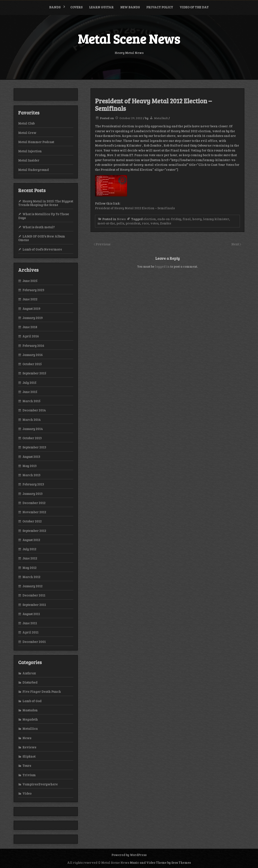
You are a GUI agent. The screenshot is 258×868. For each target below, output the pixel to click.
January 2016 (33, 355)
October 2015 (32, 364)
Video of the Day (194, 7)
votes (154, 223)
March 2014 (32, 420)
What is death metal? (39, 227)
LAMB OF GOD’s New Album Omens (42, 238)
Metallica (30, 729)
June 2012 (30, 558)
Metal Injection (30, 151)
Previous (103, 244)
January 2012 (32, 586)
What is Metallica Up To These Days (44, 216)
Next (236, 244)
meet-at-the (106, 223)
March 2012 (31, 577)
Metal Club (26, 123)
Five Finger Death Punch (42, 691)
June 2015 (30, 392)
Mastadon (30, 710)
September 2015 (34, 373)
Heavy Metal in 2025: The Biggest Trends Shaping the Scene (46, 203)
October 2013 (32, 438)
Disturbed (30, 682)
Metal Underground (33, 170)
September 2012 (34, 531)
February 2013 (33, 484)
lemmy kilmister (216, 219)
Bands (55, 7)
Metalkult (161, 118)
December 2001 (34, 642)
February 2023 (33, 290)
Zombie (166, 223)
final (187, 219)
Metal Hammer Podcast (36, 142)
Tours (27, 766)
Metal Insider (29, 160)
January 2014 (33, 429)
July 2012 (29, 549)
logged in (162, 266)
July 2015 (29, 383)
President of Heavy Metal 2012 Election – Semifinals (135, 208)
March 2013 (31, 475)
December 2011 (34, 595)
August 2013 (31, 457)
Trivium (29, 775)
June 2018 (30, 327)
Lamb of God (32, 701)
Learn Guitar (101, 7)
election (150, 219)
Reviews (29, 747)
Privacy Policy (160, 7)
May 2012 (29, 568)
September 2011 (34, 605)
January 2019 (33, 318)
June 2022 (30, 299)
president (133, 223)
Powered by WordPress (129, 855)
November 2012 (34, 512)
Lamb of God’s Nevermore (42, 249)
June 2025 (30, 281)
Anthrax (29, 673)
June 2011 (30, 623)
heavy (197, 219)
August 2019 (31, 309)
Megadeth (30, 719)
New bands (130, 7)
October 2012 (32, 521)
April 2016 (31, 336)
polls (120, 223)
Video (27, 793)
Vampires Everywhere (40, 784)
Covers (76, 7)
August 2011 (31, 614)
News (121, 219)
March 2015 (31, 401)
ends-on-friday (169, 219)
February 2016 (33, 346)
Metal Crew (27, 133)
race (145, 223)
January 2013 (32, 494)
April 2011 (30, 632)
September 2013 (34, 447)
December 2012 (34, 503)
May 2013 (29, 466)
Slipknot (29, 756)
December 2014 (34, 410)
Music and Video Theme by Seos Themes (160, 862)
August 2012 (31, 540)
